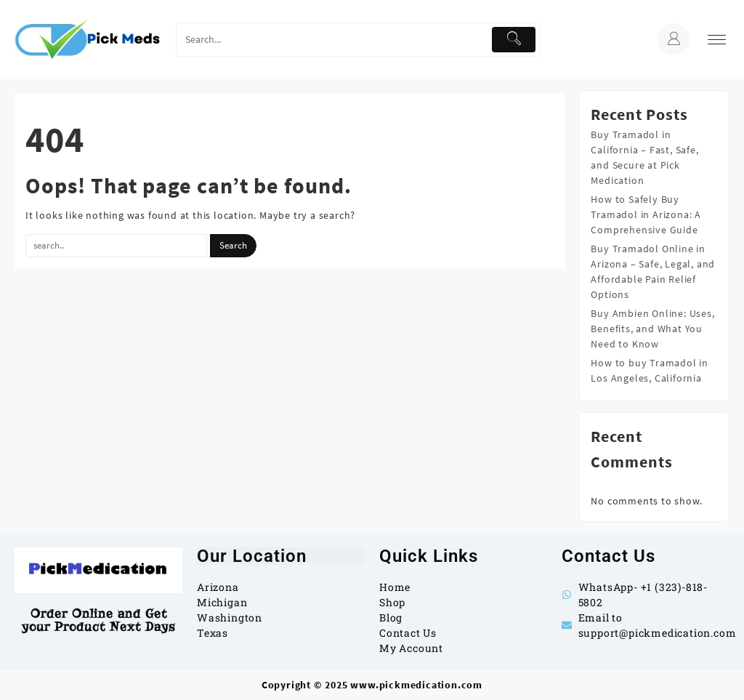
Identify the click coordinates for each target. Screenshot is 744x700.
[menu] (717, 40)
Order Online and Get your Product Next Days (98, 620)
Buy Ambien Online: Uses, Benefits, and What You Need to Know (652, 329)
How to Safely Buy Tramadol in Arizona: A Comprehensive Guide (646, 214)
